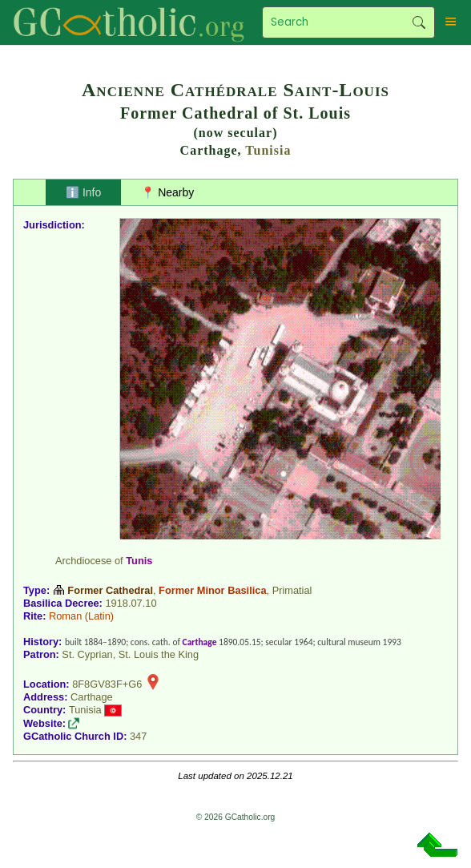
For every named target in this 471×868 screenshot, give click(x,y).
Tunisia (268, 150)
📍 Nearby (167, 192)
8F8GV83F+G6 (107, 684)
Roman (65, 616)
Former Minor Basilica (212, 590)
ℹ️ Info (83, 192)
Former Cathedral (110, 590)
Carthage (200, 642)
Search (419, 22)
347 (138, 736)
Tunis (139, 561)
